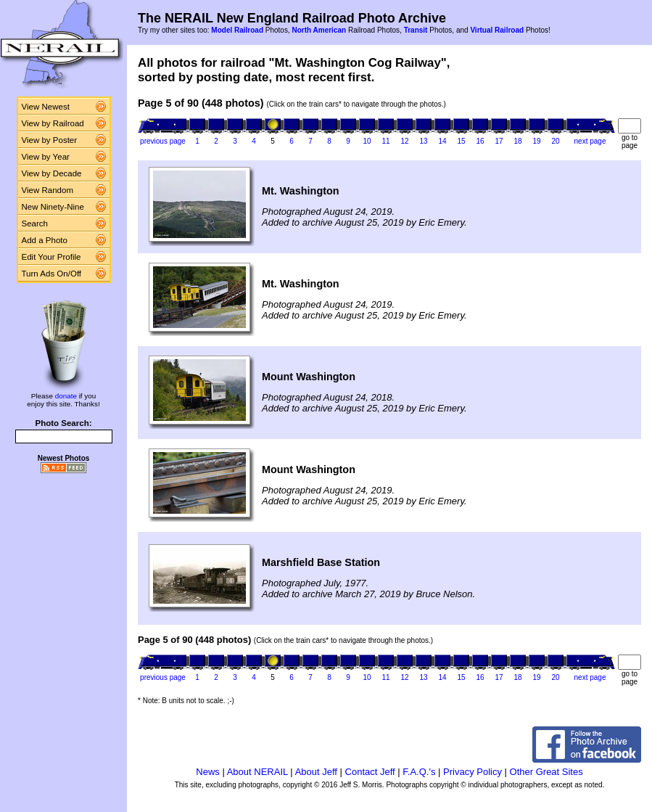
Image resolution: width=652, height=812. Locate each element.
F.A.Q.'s (419, 772)
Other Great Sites (546, 772)
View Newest (46, 107)
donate (66, 396)
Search (35, 223)
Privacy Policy (473, 772)
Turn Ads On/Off (52, 274)
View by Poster (50, 140)
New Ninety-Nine (53, 207)
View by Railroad (53, 123)
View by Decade (52, 173)
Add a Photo (45, 240)
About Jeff (316, 772)
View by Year (46, 157)
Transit (416, 30)
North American (319, 30)
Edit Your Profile (51, 257)
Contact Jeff (370, 772)
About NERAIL (257, 772)
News (208, 772)
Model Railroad (237, 30)
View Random (48, 190)
